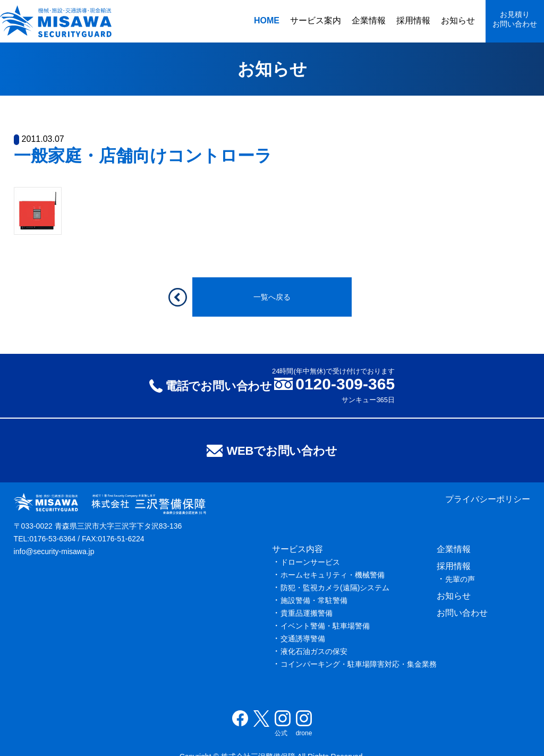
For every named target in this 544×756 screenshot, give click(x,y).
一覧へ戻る (272, 297)
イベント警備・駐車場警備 (325, 626)
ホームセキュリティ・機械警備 (333, 575)
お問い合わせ (462, 613)
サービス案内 (316, 20)
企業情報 (369, 20)
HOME (267, 20)
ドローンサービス (310, 562)
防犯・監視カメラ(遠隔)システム (335, 588)
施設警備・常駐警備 (314, 600)
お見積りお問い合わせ (515, 19)
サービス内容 (297, 549)
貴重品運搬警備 (307, 613)
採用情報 (413, 20)
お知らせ (458, 20)
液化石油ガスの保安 (314, 651)
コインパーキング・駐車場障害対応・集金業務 (359, 664)
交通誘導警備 (303, 639)
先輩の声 (460, 579)
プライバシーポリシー (488, 499)
